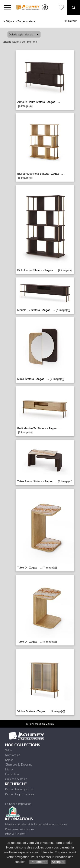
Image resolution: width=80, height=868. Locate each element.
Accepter (58, 862)
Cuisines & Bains (16, 779)
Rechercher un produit (19, 789)
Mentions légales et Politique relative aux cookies (36, 824)
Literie (9, 769)
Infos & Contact (15, 834)
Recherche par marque (20, 794)
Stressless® (13, 755)
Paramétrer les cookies (20, 829)
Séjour (10, 21)
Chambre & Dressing (19, 764)
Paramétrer (39, 862)
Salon (9, 750)
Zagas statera (26, 21)
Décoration (12, 774)
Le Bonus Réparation (18, 804)
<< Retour (70, 21)
